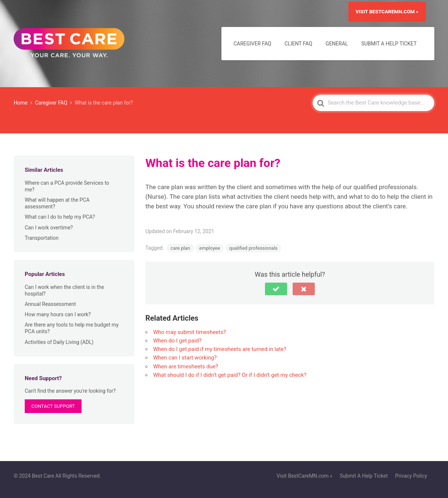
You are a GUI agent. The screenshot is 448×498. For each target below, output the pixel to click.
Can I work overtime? (49, 228)
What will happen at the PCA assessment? (57, 203)
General (337, 44)
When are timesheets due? (186, 366)
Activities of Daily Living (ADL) (59, 342)
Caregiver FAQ (252, 44)
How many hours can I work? (58, 314)
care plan (180, 248)
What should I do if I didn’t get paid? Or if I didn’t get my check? (230, 375)
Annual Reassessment (50, 304)
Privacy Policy (411, 476)
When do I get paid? (177, 341)
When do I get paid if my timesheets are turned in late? (220, 349)
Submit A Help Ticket (389, 44)
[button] (276, 289)
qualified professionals (253, 248)
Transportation (42, 238)
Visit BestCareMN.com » (387, 11)
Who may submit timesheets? (189, 332)
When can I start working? (185, 358)
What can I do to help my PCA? (60, 217)
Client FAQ (298, 44)
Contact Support (53, 406)
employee (210, 248)
